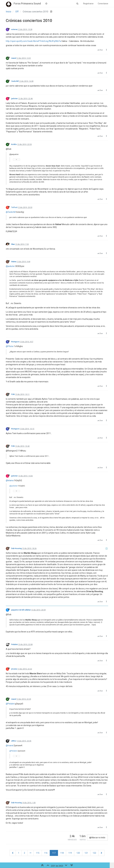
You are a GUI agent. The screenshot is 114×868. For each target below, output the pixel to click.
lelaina (14, 262)
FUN (13, 394)
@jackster (10, 266)
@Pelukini (10, 704)
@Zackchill (11, 212)
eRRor (14, 741)
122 (94, 853)
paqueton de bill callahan (21, 610)
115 (38, 853)
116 (46, 853)
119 (70, 853)
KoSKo (14, 144)
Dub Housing (16, 548)
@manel (10, 746)
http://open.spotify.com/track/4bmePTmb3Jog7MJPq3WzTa (33, 41)
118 (62, 853)
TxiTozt (14, 207)
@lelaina (10, 480)
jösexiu (14, 669)
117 (54, 853)
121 (86, 853)
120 (78, 853)
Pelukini (14, 644)
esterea (14, 29)
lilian (13, 244)
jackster (14, 99)
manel (14, 58)
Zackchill (15, 81)
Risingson (15, 342)
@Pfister (10, 346)
